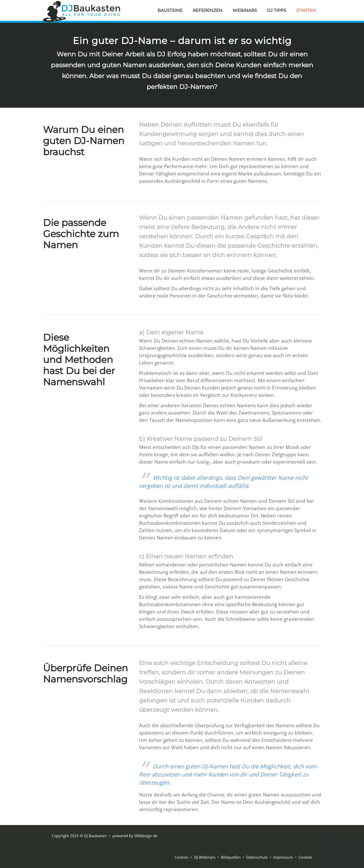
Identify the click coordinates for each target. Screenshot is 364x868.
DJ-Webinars (205, 857)
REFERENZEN (208, 10)
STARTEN (306, 10)
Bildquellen (231, 857)
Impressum (283, 857)
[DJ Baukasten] (82, 11)
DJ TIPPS (277, 10)
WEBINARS (245, 10)
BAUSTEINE (170, 10)
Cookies (181, 857)
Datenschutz (257, 857)
